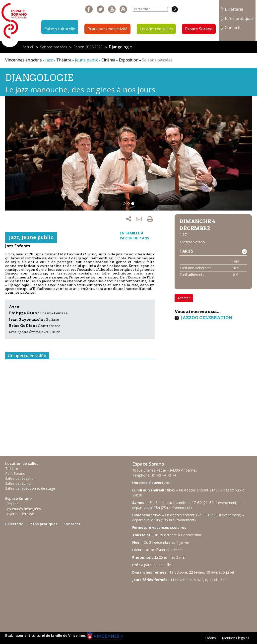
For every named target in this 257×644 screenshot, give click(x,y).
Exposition (129, 60)
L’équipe (12, 504)
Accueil (28, 47)
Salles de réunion (19, 483)
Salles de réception (20, 478)
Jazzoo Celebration (207, 318)
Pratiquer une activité (107, 29)
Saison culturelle (60, 29)
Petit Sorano (15, 473)
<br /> (170, 605)
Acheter (184, 298)
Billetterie (234, 9)
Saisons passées (54, 47)
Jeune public (37, 237)
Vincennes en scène (24, 60)
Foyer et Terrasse (20, 514)
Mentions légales (236, 638)
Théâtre (64, 60)
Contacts (233, 28)
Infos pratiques (239, 18)
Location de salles (156, 29)
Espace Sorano (199, 29)
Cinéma (108, 60)
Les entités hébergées (23, 509)
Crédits (210, 638)
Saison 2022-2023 (88, 47)
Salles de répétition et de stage (30, 488)
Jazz (14, 237)
